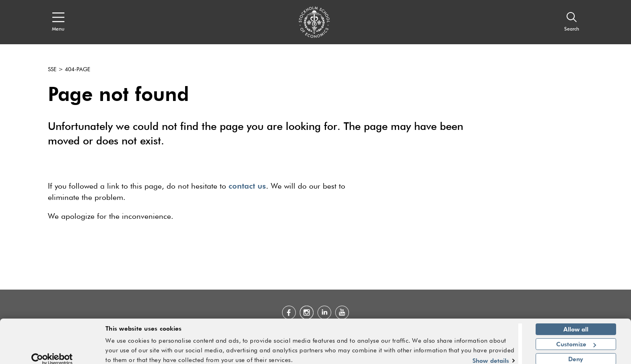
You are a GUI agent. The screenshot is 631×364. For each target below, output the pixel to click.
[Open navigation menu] (58, 22)
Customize (576, 338)
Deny (576, 353)
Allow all (576, 323)
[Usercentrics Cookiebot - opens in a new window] (52, 353)
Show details (491, 354)
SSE (52, 70)
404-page (77, 70)
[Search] (572, 22)
